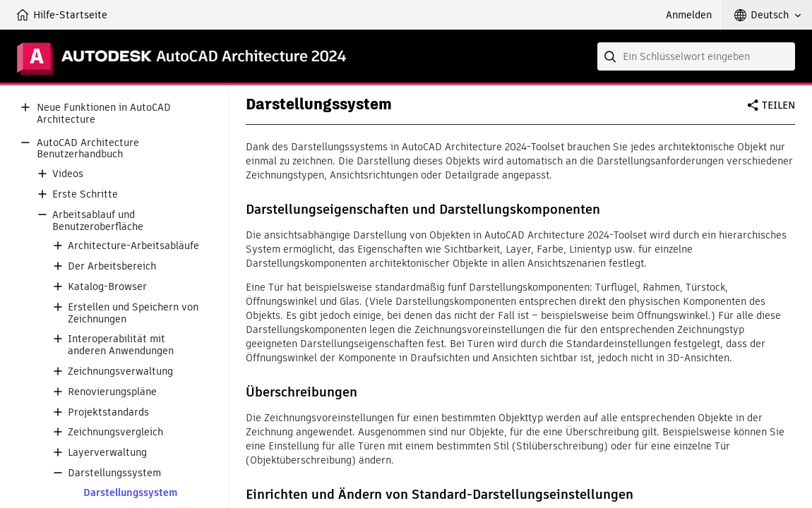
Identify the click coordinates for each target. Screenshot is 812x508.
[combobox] (696, 56)
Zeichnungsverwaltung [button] (120, 371)
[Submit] (611, 56)
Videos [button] (68, 174)
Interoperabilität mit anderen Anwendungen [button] (121, 345)
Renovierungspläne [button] (112, 392)
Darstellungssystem (130, 493)
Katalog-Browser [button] (107, 287)
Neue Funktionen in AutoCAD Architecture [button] (104, 114)
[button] (768, 15)
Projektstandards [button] (108, 412)
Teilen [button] (778, 105)
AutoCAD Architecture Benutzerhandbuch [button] (88, 149)
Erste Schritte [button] (85, 194)
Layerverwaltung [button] (107, 453)
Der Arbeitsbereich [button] (112, 266)
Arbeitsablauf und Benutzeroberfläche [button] (98, 221)
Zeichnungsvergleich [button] (115, 432)
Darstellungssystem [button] (114, 473)
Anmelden (689, 15)
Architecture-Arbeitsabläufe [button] (133, 246)
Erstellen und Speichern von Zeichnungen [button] (133, 313)
